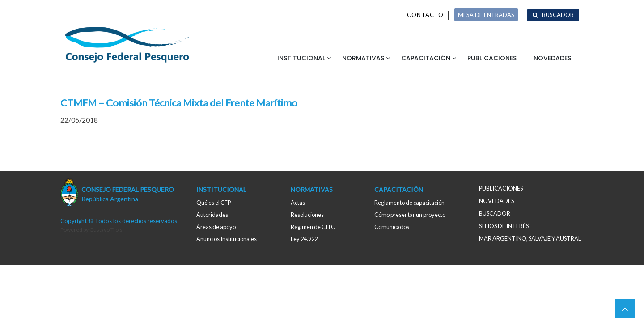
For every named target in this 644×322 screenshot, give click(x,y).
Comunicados (392, 227)
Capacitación (426, 58)
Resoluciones (307, 215)
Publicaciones (492, 58)
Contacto (425, 15)
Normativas (363, 58)
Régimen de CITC (313, 227)
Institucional (301, 58)
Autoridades (212, 215)
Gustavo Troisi (107, 230)
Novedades (552, 58)
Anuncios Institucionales (227, 239)
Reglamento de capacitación (409, 203)
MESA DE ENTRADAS (486, 15)
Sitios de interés (504, 226)
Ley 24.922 (304, 239)
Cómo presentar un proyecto (410, 215)
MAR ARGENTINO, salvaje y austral (530, 238)
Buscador (558, 15)
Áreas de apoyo (216, 227)
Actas (298, 203)
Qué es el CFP (214, 203)
